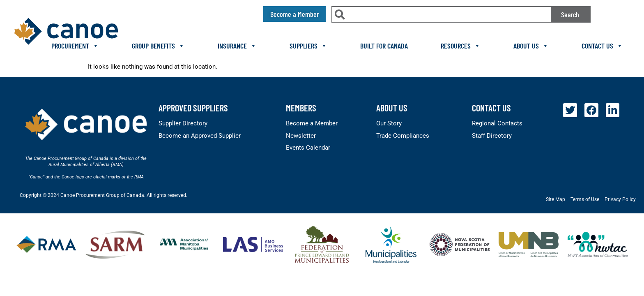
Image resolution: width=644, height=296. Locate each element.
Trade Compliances (403, 136)
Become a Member (312, 123)
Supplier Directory (183, 123)
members (301, 108)
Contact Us (602, 46)
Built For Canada (384, 46)
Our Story (389, 123)
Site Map (555, 199)
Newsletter (301, 136)
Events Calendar (308, 148)
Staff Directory (492, 136)
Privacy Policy (620, 199)
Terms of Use (585, 199)
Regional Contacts (497, 123)
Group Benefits (158, 46)
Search (570, 14)
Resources (461, 46)
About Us (531, 46)
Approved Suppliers (193, 108)
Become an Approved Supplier (200, 136)
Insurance (237, 46)
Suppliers (308, 46)
